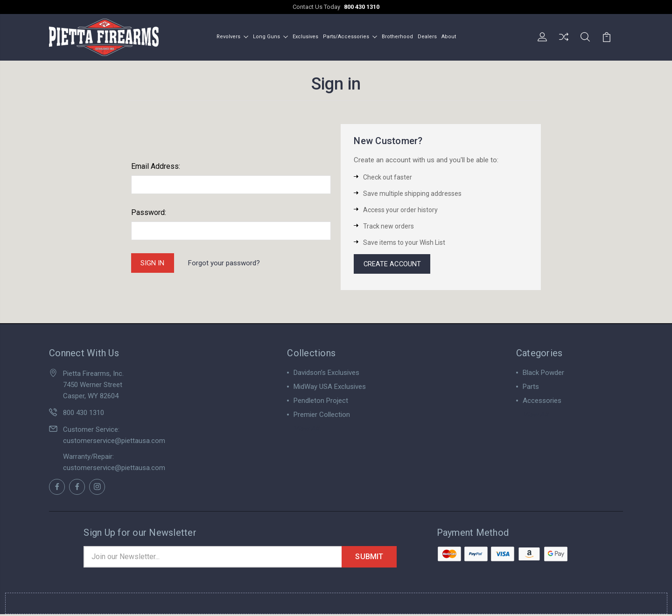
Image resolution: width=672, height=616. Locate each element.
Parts (531, 388)
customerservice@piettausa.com (114, 442)
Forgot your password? (225, 263)
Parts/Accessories (350, 37)
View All (306, 429)
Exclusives (305, 37)
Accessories (542, 401)
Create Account (393, 264)
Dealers (427, 37)
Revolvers (232, 37)
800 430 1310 (362, 7)
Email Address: (156, 166)
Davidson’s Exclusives (326, 374)
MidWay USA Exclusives (330, 388)
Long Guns (270, 37)
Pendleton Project (321, 401)
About (449, 37)
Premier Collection (322, 415)
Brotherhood (397, 37)
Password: (149, 212)
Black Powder (543, 374)
